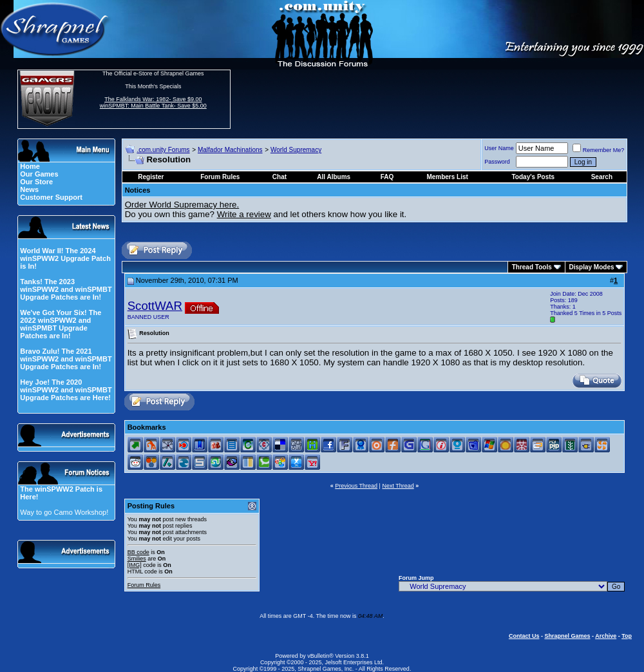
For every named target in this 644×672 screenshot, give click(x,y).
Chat (279, 177)
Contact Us (524, 636)
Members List (447, 177)
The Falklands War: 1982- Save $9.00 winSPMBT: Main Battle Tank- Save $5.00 (153, 102)
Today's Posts (534, 177)
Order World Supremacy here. (182, 205)
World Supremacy (296, 150)
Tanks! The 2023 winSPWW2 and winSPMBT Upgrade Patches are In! (66, 289)
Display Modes (592, 267)
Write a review (244, 214)
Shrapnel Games (567, 636)
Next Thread (398, 486)
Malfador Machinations (230, 150)
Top (627, 636)
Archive (606, 636)
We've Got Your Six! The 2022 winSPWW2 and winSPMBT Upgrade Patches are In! (61, 324)
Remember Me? (599, 150)
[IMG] (135, 565)
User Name (499, 148)
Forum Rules (144, 585)
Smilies (137, 559)
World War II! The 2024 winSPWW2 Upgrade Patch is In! (65, 258)
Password (497, 162)
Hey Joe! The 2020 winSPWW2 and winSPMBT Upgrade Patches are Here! (66, 390)
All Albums (334, 177)
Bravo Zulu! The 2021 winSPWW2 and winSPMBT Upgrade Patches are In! (66, 359)
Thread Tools (532, 267)
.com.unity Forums (163, 150)
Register (151, 177)
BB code (138, 552)
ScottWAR (155, 306)
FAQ (387, 177)
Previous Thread (356, 486)
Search (602, 177)
